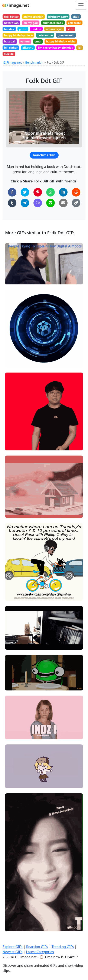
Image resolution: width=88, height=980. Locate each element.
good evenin (66, 35)
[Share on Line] (50, 203)
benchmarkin (44, 155)
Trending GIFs (63, 947)
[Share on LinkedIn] (63, 192)
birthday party (58, 17)
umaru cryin (54, 29)
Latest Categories (40, 952)
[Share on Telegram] (25, 203)
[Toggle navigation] (81, 5)
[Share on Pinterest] (38, 192)
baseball (10, 41)
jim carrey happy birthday (56, 48)
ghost (23, 29)
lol (80, 48)
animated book (53, 23)
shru (70, 29)
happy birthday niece (18, 35)
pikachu (28, 48)
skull (76, 17)
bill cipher (11, 48)
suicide (9, 54)
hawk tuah (11, 23)
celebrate (74, 23)
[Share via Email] (63, 203)
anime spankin (33, 17)
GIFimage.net (13, 62)
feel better (11, 17)
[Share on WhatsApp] (50, 192)
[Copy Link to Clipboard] (76, 203)
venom (25, 41)
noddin (36, 29)
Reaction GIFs (37, 947)
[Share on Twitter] (25, 192)
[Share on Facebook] (12, 192)
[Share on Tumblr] (12, 203)
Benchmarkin (34, 62)
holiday (9, 29)
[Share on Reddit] (76, 192)
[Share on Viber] (38, 203)
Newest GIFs (12, 952)
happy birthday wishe (61, 41)
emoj (38, 41)
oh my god (31, 23)
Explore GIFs (13, 947)
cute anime (45, 35)
